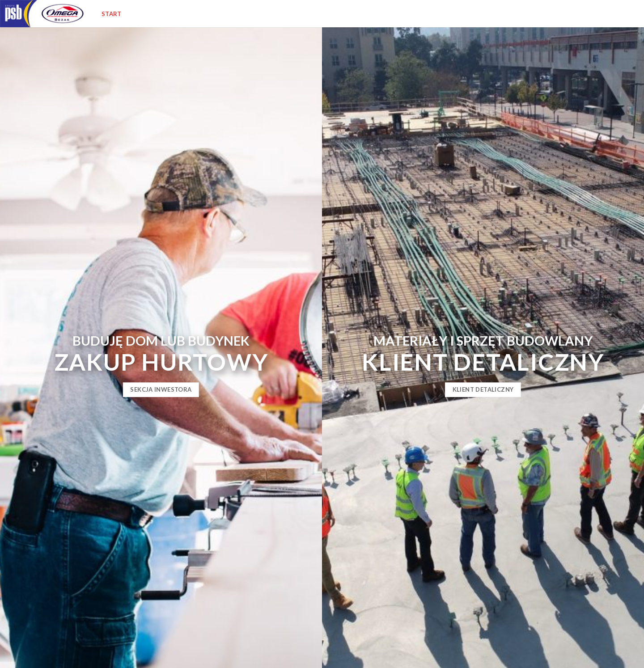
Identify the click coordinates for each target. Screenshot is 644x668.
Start (111, 14)
